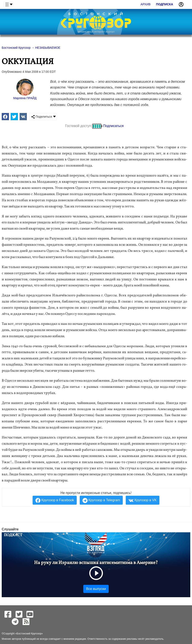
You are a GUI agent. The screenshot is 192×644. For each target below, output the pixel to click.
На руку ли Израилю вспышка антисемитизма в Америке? (96, 563)
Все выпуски (96, 589)
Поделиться (42, 117)
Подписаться (113, 126)
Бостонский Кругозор (29, 634)
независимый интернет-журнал (96, 32)
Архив (146, 4)
